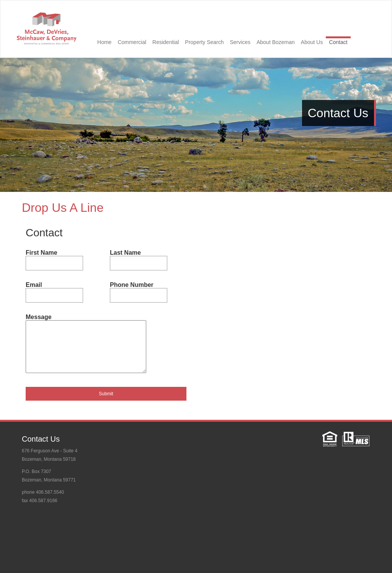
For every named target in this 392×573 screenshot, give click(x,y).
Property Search (204, 42)
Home (104, 42)
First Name (42, 253)
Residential (166, 42)
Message (39, 317)
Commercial (132, 42)
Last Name (125, 253)
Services (240, 42)
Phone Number (132, 285)
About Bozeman (276, 42)
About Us (312, 42)
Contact (338, 42)
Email (34, 285)
